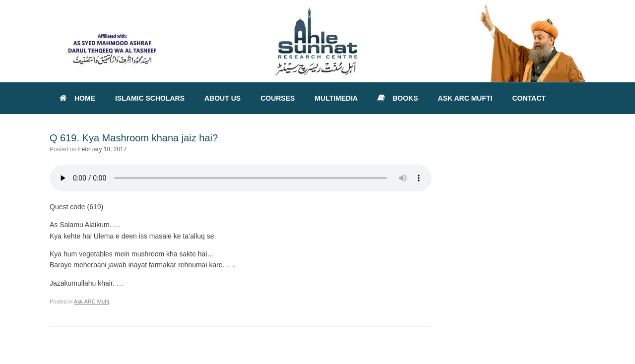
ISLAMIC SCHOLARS (150, 98)
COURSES (278, 98)
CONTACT (529, 98)
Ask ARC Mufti (92, 302)
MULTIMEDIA (336, 98)
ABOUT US (222, 98)
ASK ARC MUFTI (465, 98)
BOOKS (398, 98)
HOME (77, 98)
